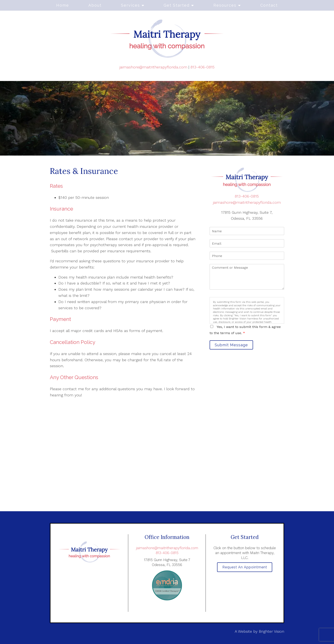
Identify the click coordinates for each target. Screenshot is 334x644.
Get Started (177, 5)
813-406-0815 (202, 67)
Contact (269, 5)
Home (63, 5)
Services (130, 5)
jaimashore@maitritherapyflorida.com (153, 67)
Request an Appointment (245, 568)
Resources (225, 5)
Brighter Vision (271, 631)
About (95, 5)
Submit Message (234, 346)
